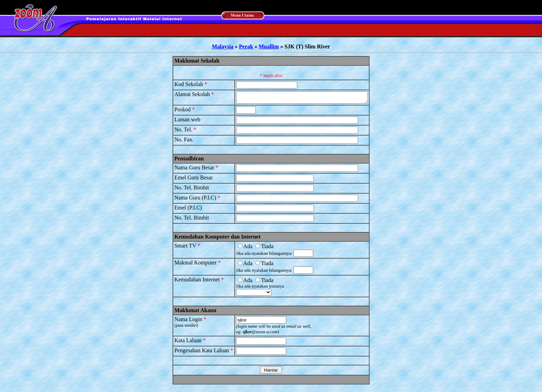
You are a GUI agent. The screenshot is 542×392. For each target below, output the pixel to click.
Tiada (257, 248)
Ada (237, 248)
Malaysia (223, 46)
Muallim (269, 46)
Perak (246, 46)
